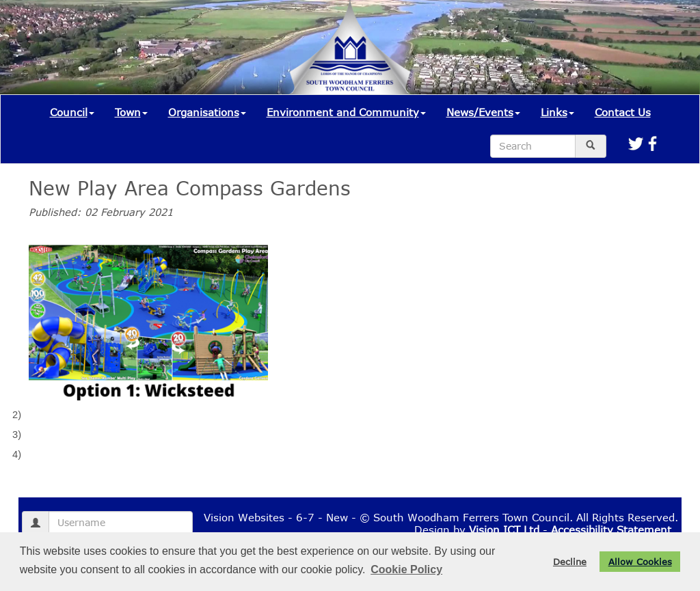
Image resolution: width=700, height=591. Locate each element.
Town (131, 112)
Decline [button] (570, 562)
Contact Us (623, 112)
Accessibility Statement (611, 530)
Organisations (207, 112)
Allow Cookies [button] (640, 562)
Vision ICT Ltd (504, 530)
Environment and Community (346, 112)
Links (557, 112)
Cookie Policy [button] (406, 569)
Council (72, 112)
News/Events (483, 112)
